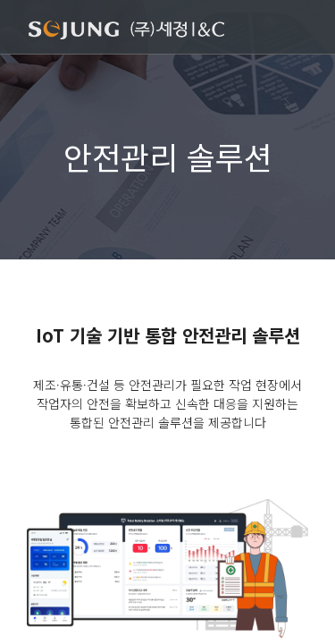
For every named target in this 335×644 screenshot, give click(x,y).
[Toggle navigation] (296, 29)
